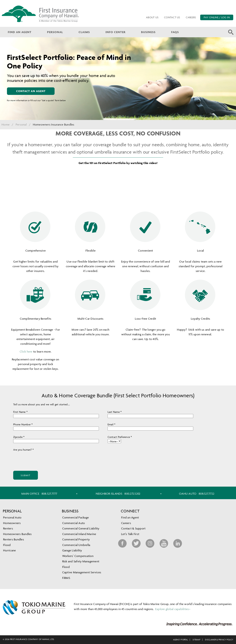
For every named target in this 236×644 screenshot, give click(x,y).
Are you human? (23, 450)
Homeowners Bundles (17, 534)
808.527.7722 (206, 494)
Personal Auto (12, 517)
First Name (19, 412)
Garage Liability (72, 550)
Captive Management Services (82, 572)
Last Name (115, 412)
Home (6, 124)
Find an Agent (20, 32)
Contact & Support (133, 528)
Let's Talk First (130, 534)
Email (112, 424)
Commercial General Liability (81, 528)
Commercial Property (76, 539)
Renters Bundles (14, 539)
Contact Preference (120, 437)
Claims (84, 32)
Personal (55, 32)
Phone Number (23, 424)
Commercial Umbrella (76, 545)
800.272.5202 (132, 494)
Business (148, 32)
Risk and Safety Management (81, 561)
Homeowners (12, 523)
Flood (7, 545)
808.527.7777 (49, 494)
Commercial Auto (74, 523)
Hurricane (9, 550)
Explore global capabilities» (172, 609)
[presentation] (40, 459)
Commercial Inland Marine (79, 534)
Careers (191, 17)
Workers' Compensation (78, 556)
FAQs (175, 32)
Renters (8, 528)
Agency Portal (180, 640)
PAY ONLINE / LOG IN (217, 17)
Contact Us (172, 17)
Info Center (115, 32)
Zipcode (19, 437)
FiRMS (66, 578)
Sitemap (196, 640)
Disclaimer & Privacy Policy (219, 640)
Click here (26, 352)
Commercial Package (76, 517)
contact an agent (31, 91)
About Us (152, 17)
